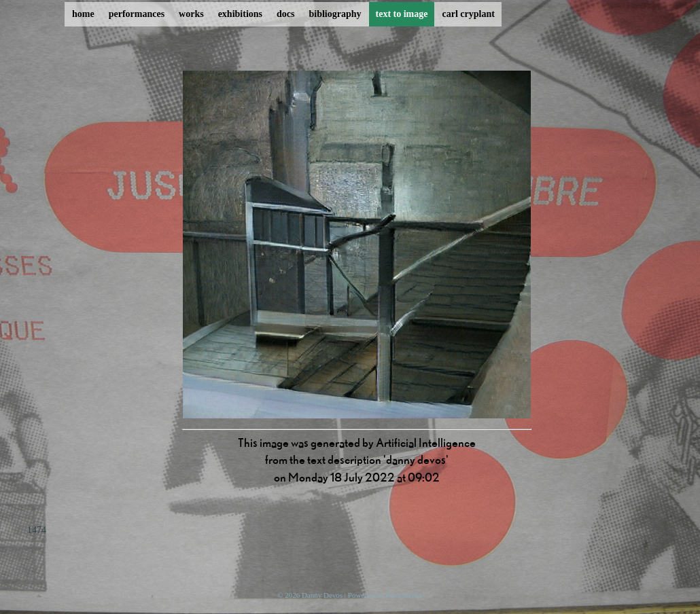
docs (285, 14)
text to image (402, 14)
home (83, 14)
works (191, 14)
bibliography (335, 14)
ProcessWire (404, 595)
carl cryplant (468, 14)
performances (137, 14)
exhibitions (240, 14)
